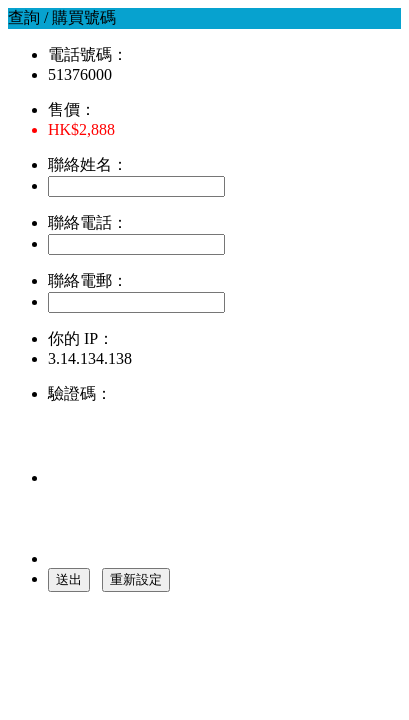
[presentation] (200, 444)
